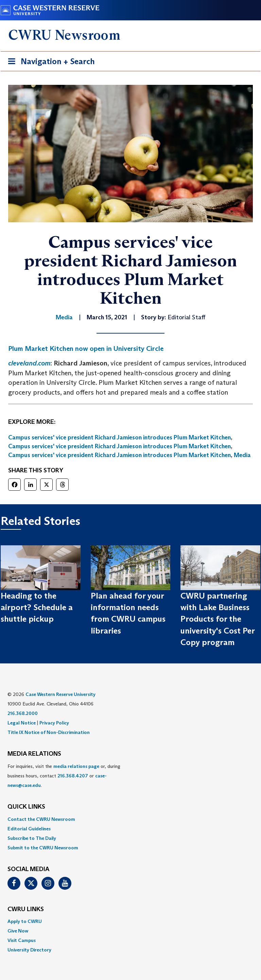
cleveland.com (29, 363)
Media (242, 455)
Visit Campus (22, 940)
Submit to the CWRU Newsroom (43, 848)
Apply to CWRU (25, 921)
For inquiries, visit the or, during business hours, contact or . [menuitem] (64, 776)
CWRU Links (26, 909)
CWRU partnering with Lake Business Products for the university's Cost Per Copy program (217, 619)
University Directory (29, 950)
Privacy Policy (54, 723)
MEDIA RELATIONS (34, 754)
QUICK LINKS (26, 807)
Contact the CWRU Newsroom (41, 819)
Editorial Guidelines (29, 829)
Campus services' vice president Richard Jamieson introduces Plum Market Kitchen (119, 437)
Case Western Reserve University (60, 694)
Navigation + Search (49, 63)
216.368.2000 (23, 713)
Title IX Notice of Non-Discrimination (49, 732)
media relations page (76, 766)
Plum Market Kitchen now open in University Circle (86, 348)
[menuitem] (130, 819)
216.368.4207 (73, 776)
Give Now (18, 931)
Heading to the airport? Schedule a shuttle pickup (37, 607)
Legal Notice (22, 723)
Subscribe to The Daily (32, 838)
